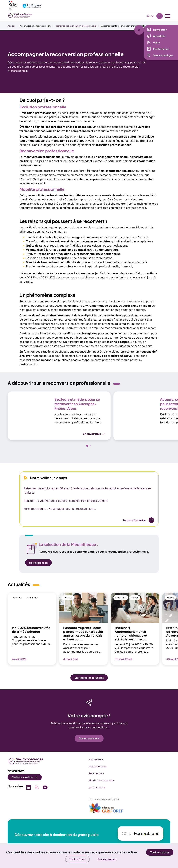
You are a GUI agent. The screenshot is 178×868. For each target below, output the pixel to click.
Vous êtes (150, 16)
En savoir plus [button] (92, 434)
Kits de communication (102, 780)
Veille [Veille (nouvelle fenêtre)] (157, 42)
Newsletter (160, 30)
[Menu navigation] (168, 16)
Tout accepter (160, 852)
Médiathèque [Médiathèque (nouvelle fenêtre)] (161, 49)
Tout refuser (77, 859)
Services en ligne (163, 55)
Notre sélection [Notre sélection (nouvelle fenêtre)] (38, 563)
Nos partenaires (98, 766)
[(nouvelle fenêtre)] (106, 809)
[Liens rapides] (143, 27)
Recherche (160, 16)
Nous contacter (97, 787)
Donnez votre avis (89, 738)
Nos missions (96, 759)
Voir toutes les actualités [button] (89, 678)
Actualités (159, 36)
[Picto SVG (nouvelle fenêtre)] (29, 788)
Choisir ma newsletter (23, 777)
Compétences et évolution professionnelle (76, 26)
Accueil (11, 26)
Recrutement (96, 773)
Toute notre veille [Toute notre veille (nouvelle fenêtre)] (134, 520)
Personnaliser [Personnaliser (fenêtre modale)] (107, 859)
